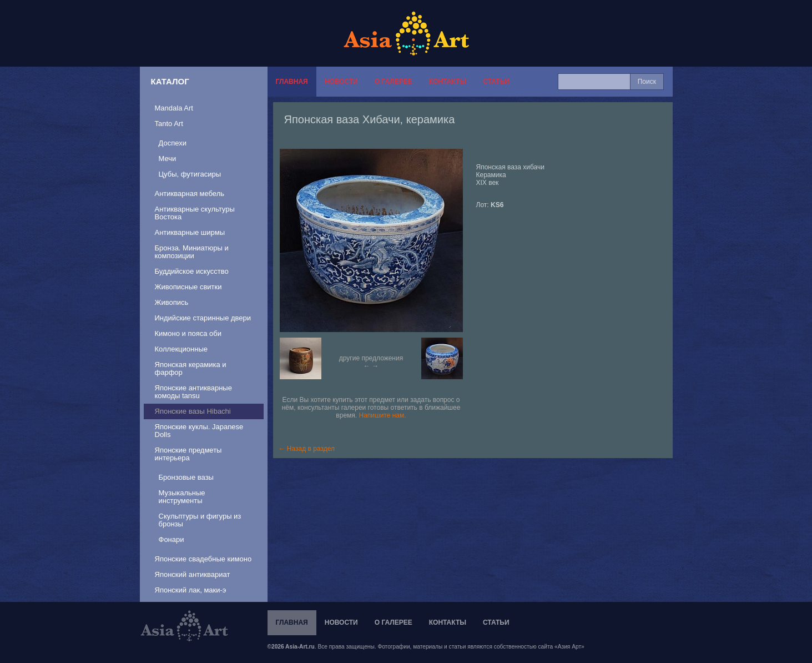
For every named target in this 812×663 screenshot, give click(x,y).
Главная (292, 82)
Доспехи (173, 143)
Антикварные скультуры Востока (195, 213)
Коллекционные (181, 349)
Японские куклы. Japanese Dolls (199, 431)
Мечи (168, 159)
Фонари (172, 539)
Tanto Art (169, 124)
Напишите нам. (383, 415)
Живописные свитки (188, 287)
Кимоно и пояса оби (188, 333)
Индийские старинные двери (203, 318)
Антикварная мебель (190, 194)
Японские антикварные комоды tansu (193, 392)
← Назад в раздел (307, 449)
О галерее (394, 82)
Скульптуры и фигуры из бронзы (200, 520)
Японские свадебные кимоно (203, 559)
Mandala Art (174, 108)
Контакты (448, 82)
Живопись (172, 302)
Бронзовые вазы (186, 477)
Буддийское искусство (192, 271)
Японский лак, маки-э (191, 590)
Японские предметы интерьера (188, 454)
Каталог (170, 81)
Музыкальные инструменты (182, 497)
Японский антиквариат (193, 574)
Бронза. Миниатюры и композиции (192, 252)
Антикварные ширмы (190, 232)
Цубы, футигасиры (190, 174)
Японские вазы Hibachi (193, 411)
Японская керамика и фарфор (191, 368)
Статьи (496, 82)
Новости (341, 82)
